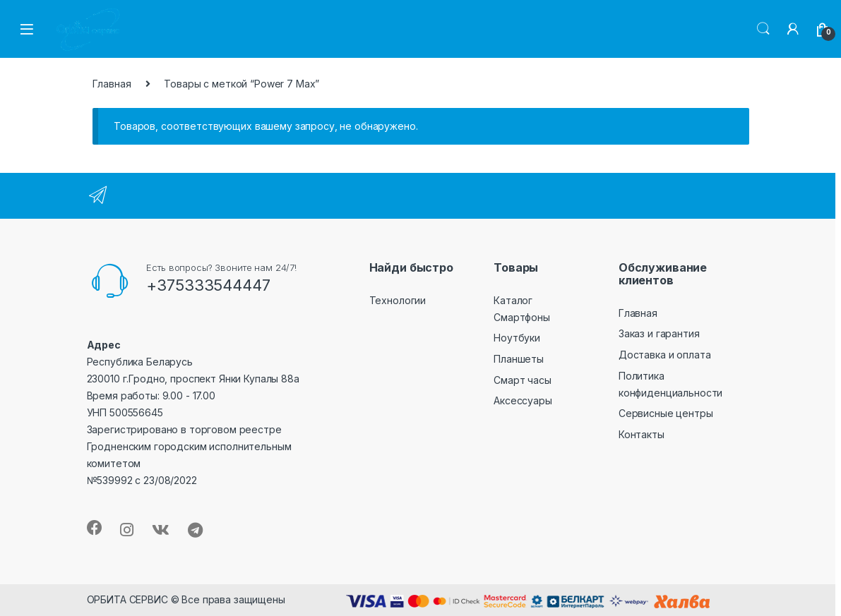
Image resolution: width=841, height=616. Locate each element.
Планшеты (519, 359)
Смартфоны (522, 317)
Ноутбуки (517, 338)
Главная (112, 84)
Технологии (398, 300)
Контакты (642, 434)
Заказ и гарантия (659, 333)
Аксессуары (523, 400)
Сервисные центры (666, 413)
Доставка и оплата (665, 355)
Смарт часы (523, 380)
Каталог (513, 300)
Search (763, 29)
